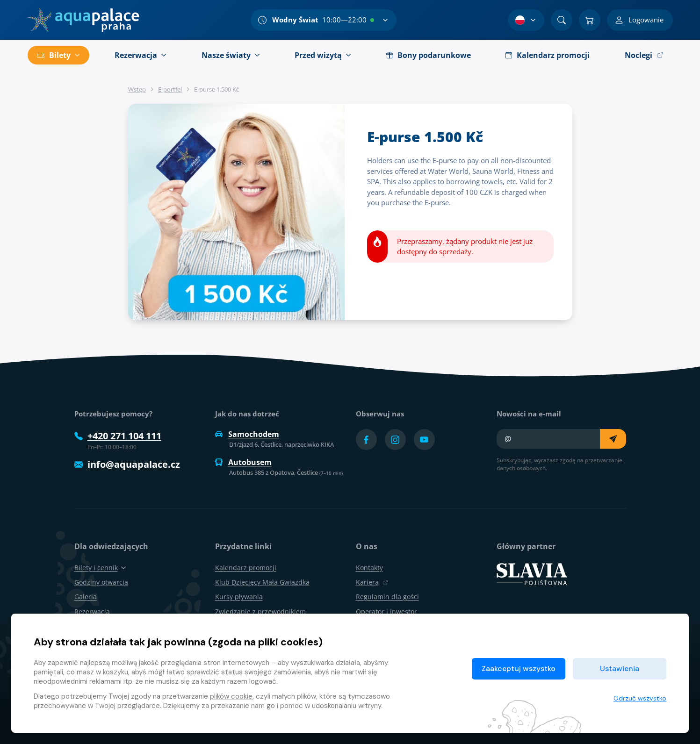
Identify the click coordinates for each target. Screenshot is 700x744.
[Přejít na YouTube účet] (424, 440)
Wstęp (137, 89)
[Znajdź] (562, 20)
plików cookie (231, 696)
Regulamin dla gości (387, 597)
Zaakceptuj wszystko (519, 669)
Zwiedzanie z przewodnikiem (260, 612)
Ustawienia (620, 669)
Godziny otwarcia (101, 582)
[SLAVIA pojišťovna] (532, 573)
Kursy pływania (239, 597)
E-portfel (170, 89)
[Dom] (83, 20)
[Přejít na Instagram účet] (395, 440)
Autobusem (243, 462)
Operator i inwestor (386, 612)
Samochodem (247, 434)
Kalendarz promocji (246, 568)
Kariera (372, 582)
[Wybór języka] (526, 20)
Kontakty (369, 568)
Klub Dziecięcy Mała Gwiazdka (262, 582)
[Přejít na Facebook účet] (366, 440)
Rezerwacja (92, 612)
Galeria (86, 597)
